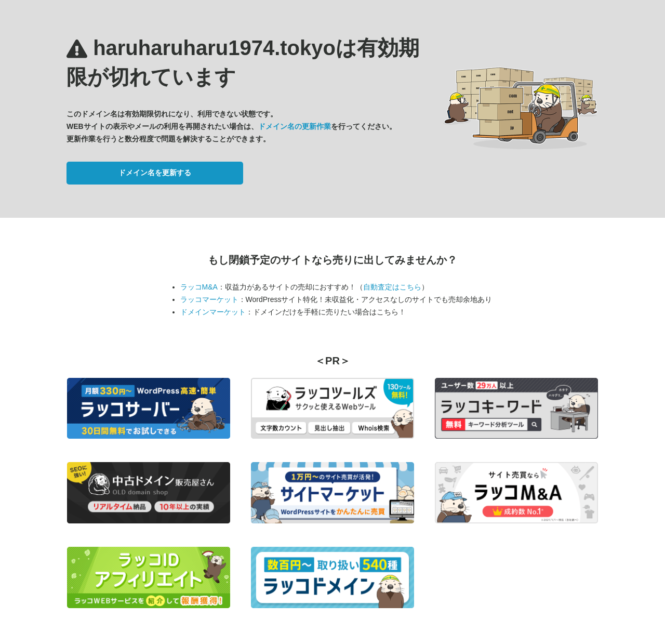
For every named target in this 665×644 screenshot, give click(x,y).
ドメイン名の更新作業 (295, 126)
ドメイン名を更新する (155, 173)
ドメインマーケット (213, 312)
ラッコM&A (199, 287)
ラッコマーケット (209, 299)
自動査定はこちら (392, 287)
